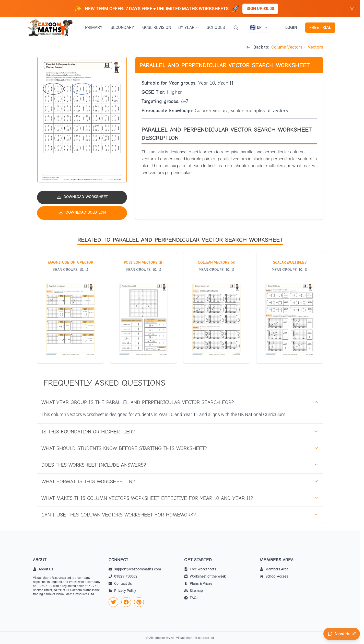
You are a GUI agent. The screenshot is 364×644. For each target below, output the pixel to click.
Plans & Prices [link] (198, 583)
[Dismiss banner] (352, 9)
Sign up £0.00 (260, 9)
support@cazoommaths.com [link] (135, 569)
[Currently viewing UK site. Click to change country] (259, 28)
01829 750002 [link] (123, 576)
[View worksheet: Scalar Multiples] (290, 308)
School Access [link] (274, 576)
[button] (82, 120)
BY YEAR (189, 27)
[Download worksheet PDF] (82, 197)
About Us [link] (43, 569)
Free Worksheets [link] (200, 569)
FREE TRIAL (320, 27)
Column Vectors (287, 47)
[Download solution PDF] (82, 213)
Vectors (315, 47)
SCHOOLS (216, 27)
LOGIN (291, 27)
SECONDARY (122, 27)
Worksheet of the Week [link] (205, 576)
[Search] (236, 28)
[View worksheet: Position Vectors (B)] (144, 308)
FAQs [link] (191, 598)
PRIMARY (94, 27)
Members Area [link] (274, 569)
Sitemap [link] (193, 591)
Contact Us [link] (120, 583)
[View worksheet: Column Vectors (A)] (217, 308)
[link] (113, 602)
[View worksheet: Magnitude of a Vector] (71, 308)
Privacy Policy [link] (122, 591)
